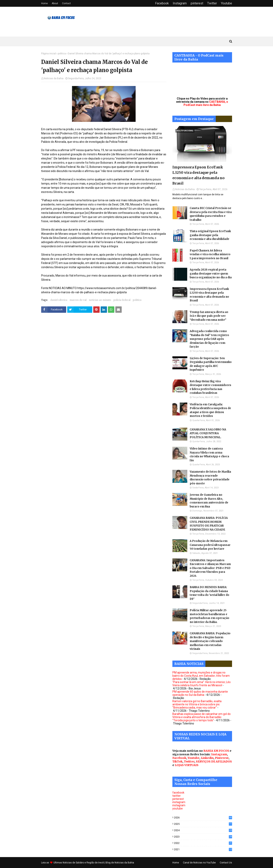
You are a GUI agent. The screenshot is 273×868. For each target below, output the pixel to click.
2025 (203, 824)
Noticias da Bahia (54, 78)
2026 (203, 818)
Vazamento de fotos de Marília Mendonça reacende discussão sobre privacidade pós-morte (210, 478)
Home (44, 3)
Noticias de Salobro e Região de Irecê (84, 863)
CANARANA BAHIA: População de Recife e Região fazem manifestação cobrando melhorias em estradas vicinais (210, 641)
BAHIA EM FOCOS (216, 751)
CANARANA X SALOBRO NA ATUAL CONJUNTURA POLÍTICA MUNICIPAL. (208, 433)
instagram (179, 802)
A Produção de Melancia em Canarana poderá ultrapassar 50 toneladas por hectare (210, 545)
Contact (66, 3)
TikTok (177, 761)
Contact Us (226, 863)
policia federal (122, 300)
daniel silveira (59, 300)
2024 (203, 830)
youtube (178, 808)
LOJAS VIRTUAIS (187, 765)
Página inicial (49, 54)
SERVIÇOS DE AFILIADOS (214, 761)
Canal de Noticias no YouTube (199, 863)
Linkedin (207, 758)
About (55, 3)
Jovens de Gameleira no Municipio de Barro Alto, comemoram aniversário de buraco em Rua (209, 501)
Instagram (180, 3)
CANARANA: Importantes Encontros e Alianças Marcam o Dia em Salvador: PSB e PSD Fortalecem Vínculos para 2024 (210, 568)
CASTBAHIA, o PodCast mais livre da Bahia (206, 103)
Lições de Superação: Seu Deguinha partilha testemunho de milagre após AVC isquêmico (211, 364)
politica (62, 54)
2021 (203, 849)
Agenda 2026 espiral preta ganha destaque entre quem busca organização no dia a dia (211, 274)
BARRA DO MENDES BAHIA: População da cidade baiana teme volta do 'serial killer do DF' (209, 593)
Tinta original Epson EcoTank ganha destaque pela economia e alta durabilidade (210, 235)
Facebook (162, 3)
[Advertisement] (104, 356)
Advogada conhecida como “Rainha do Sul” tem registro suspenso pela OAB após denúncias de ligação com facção (209, 339)
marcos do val (78, 300)
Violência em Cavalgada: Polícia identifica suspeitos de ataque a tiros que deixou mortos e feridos (210, 410)
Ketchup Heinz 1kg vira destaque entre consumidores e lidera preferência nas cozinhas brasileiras (210, 387)
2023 (203, 837)
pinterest (197, 3)
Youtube (226, 3)
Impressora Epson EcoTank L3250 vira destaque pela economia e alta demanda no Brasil (198, 175)
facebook (178, 793)
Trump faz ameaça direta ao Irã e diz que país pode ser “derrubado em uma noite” (209, 316)
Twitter (212, 3)
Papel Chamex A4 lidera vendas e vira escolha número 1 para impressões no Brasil (210, 254)
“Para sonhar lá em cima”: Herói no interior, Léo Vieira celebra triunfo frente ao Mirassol (202, 684)
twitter (177, 796)
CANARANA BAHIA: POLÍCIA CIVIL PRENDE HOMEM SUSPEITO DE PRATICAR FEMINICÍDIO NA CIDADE (209, 524)
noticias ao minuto (100, 300)
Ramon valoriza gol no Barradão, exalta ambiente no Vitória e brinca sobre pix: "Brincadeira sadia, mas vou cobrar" (197, 704)
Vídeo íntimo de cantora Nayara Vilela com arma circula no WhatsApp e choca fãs (209, 455)
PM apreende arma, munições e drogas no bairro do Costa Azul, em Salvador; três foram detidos (201, 676)
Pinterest (222, 758)
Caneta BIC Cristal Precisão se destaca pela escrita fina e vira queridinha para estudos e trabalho (211, 214)
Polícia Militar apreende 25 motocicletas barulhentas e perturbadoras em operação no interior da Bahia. (209, 616)
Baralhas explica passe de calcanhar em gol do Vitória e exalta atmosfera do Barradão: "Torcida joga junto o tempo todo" (202, 717)
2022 (203, 843)
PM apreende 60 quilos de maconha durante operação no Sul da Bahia (200, 693)
